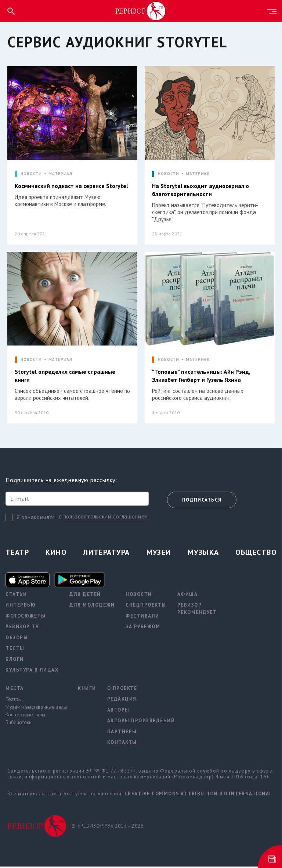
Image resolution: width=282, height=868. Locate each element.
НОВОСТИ (31, 174)
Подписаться (202, 501)
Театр (17, 554)
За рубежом (143, 628)
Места (15, 690)
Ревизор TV (22, 628)
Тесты (15, 650)
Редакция (122, 701)
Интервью (21, 607)
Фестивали (142, 617)
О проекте (122, 690)
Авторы (118, 711)
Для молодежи (92, 607)
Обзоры (17, 639)
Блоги (15, 661)
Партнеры (122, 733)
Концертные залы (25, 716)
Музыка (203, 554)
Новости (139, 596)
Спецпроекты (146, 607)
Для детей (85, 596)
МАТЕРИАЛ (60, 174)
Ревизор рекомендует (197, 610)
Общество (256, 554)
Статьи (16, 596)
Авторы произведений (141, 722)
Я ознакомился (36, 519)
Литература (106, 554)
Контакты (122, 744)
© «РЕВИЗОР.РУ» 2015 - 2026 (108, 827)
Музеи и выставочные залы (36, 709)
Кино (56, 554)
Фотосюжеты (26, 617)
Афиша (188, 596)
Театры (14, 701)
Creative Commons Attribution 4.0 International (199, 795)
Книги (87, 690)
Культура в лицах (32, 672)
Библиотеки (19, 724)
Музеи (159, 554)
